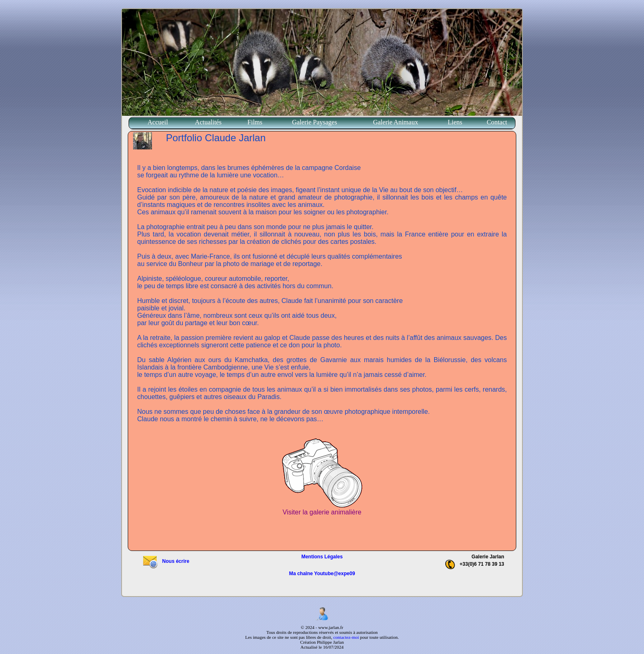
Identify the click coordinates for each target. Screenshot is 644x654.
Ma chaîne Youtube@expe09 (322, 574)
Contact (497, 122)
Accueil (158, 122)
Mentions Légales (322, 557)
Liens (455, 122)
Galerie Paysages (315, 122)
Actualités (208, 122)
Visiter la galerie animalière (322, 509)
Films (255, 122)
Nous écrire (166, 561)
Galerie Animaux (396, 122)
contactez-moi (346, 637)
